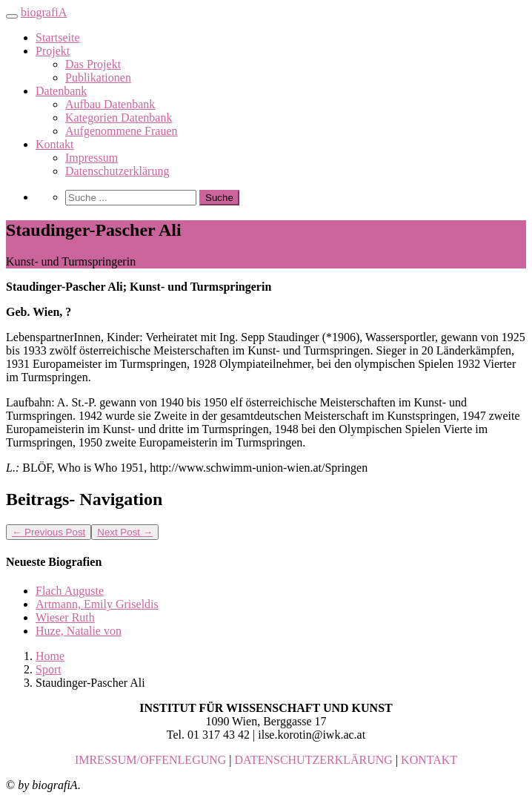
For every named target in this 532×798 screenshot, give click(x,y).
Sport (49, 669)
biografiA (44, 12)
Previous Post (49, 532)
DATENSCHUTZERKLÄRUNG (314, 760)
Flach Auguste (70, 591)
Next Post (125, 532)
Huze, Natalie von (79, 631)
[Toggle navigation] (12, 16)
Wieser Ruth (65, 617)
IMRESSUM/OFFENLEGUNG (150, 760)
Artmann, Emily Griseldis (97, 604)
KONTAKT (429, 760)
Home (50, 656)
